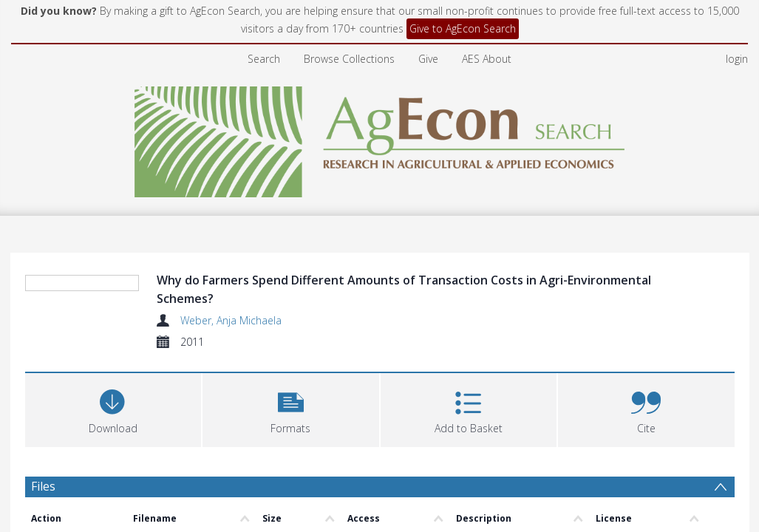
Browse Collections (349, 59)
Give (428, 59)
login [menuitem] (737, 59)
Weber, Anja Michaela (231, 320)
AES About (487, 59)
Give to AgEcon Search (463, 28)
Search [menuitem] (264, 59)
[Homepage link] (379, 138)
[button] (291, 408)
